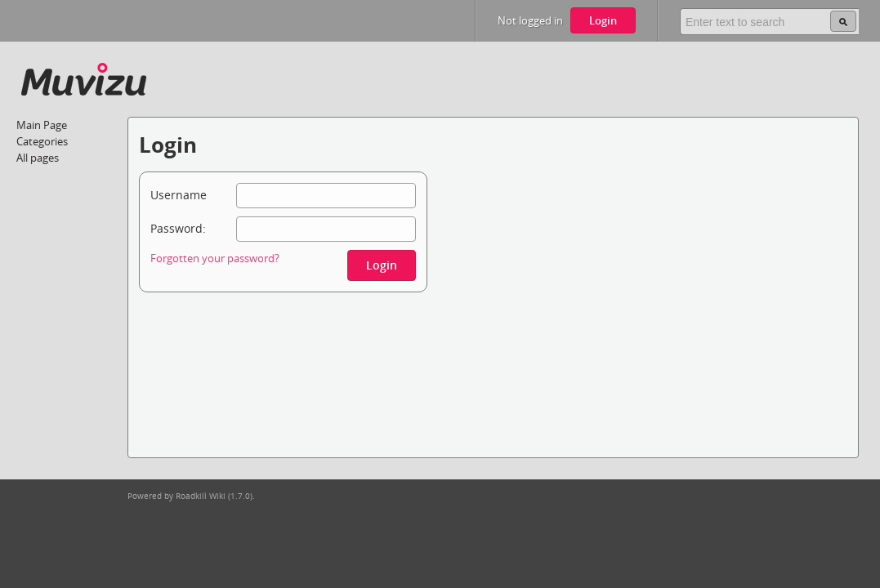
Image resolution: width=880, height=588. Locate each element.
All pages (38, 158)
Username (179, 195)
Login (603, 20)
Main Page (42, 125)
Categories (42, 141)
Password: (178, 228)
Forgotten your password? (215, 258)
